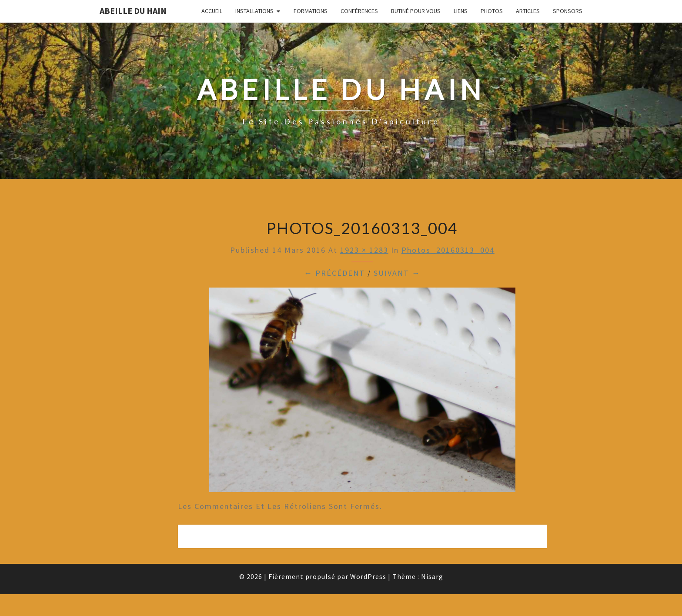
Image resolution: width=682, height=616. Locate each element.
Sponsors (568, 11)
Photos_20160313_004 (448, 250)
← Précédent (334, 273)
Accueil (212, 11)
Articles (528, 11)
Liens (461, 11)
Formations (311, 11)
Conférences (359, 11)
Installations (254, 11)
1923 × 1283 (364, 250)
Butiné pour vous (416, 11)
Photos (492, 11)
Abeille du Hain (133, 11)
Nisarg (432, 576)
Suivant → (397, 273)
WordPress (368, 576)
